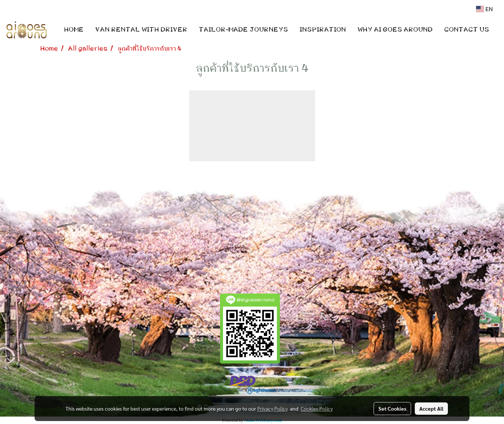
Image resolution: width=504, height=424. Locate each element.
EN (484, 9)
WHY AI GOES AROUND (395, 30)
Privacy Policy (272, 408)
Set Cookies (392, 408)
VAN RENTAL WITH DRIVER (141, 30)
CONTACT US (467, 30)
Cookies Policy (317, 408)
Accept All (431, 408)
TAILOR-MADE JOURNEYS (243, 30)
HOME (74, 30)
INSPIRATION (323, 30)
